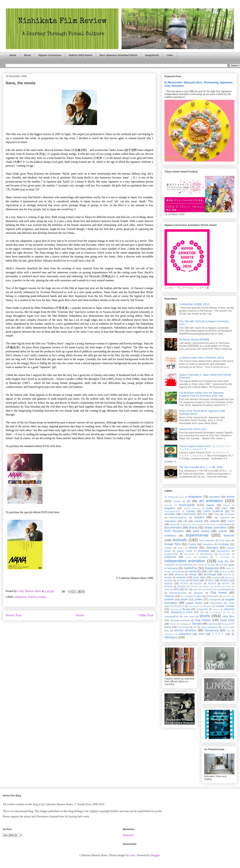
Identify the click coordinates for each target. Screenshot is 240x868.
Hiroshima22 (206, 554)
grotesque (203, 551)
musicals (216, 578)
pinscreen (227, 596)
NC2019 (182, 587)
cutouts (214, 521)
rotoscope (174, 609)
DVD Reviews (174, 531)
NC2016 (212, 584)
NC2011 (209, 580)
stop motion (203, 620)
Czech (231, 521)
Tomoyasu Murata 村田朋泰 (194, 339)
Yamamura (211, 630)
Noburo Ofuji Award (80, 55)
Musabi (168, 578)
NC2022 (218, 587)
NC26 (228, 587)
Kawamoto (212, 568)
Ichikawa (203, 557)
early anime (201, 531)
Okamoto (169, 596)
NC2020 (194, 587)
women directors (185, 630)
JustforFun (190, 568)
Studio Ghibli (227, 620)
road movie (194, 606)
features (32, 597)
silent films (228, 616)
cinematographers (178, 518)
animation (215, 497)
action (182, 497)
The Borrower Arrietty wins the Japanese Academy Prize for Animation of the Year (201, 394)
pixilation (169, 599)
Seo (229, 612)
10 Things (169, 497)
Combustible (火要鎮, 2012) (194, 304)
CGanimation (189, 514)
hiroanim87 (189, 554)
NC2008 (169, 581)
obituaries (198, 593)
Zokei (201, 634)
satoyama (229, 609)
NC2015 (198, 584)
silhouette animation (180, 620)
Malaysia (179, 575)
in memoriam (223, 557)
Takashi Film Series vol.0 (193, 429)
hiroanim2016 (171, 554)
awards (210, 505)
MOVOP (227, 575)
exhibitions (170, 536)
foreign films (173, 544)
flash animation (207, 541)
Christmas (229, 514)
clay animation (222, 518)
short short (189, 617)
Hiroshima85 (225, 554)
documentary (173, 528)
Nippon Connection (50, 55)
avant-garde (187, 505)
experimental (197, 535)
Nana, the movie (21, 83)
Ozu (182, 596)
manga (42, 597)
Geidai (193, 548)
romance (207, 606)
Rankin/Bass (216, 603)
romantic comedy (225, 606)
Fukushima (208, 544)
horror (188, 557)
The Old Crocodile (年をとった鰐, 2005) (201, 467)
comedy (198, 521)
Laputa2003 (195, 571)
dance (173, 524)
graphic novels (184, 551)
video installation (210, 627)
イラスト (218, 634)
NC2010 (194, 580)
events (223, 531)
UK (195, 627)
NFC (187, 590)
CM (185, 521)
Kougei (168, 572)
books (210, 508)
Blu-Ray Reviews (192, 508)
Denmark (184, 524)
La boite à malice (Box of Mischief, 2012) (201, 358)
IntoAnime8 (202, 565)
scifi (202, 612)
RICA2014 (179, 606)
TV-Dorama (183, 627)
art (188, 501)
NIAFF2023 (198, 590)
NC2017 (226, 584)
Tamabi (197, 624)
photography (212, 596)
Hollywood (170, 557)
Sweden (173, 624)
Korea (229, 568)
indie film (223, 561)
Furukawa (224, 544)
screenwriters (216, 612)
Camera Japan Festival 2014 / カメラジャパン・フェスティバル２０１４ (206, 448)
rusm (132, 855)
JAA (221, 565)
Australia (168, 505)
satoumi (216, 609)
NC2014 (184, 584)
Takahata (184, 624)
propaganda (215, 600)
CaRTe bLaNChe (213, 511)
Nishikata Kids (227, 590)
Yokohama (169, 634)
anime (230, 497)
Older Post (146, 615)
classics (199, 517)
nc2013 (169, 583)
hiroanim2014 (223, 551)
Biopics (227, 505)
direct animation (199, 524)
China (217, 514)
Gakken (168, 548)
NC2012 (225, 580)
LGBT (210, 571)
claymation (170, 521)
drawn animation (215, 528)
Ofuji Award (218, 593)
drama (193, 528)
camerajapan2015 (172, 511)
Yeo (229, 631)
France (192, 544)
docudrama (225, 524)
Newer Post (13, 615)
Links (170, 55)
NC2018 (169, 587)
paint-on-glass (195, 596)
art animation (211, 501)
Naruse (228, 578)
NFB (176, 589)
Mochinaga (210, 574)
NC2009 (181, 581)
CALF (225, 508)
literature (223, 572)
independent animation (185, 561)
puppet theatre (194, 603)
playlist (184, 599)
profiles (198, 599)
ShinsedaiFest (172, 617)
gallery (181, 548)
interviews (188, 565)
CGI (205, 514)
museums (181, 577)
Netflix (167, 590)
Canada (190, 511)
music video (199, 577)
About (27, 55)
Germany (212, 548)
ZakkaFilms (185, 634)
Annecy (177, 501)
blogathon (170, 508)
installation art (171, 565)
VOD (224, 627)
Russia (186, 609)
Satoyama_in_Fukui (181, 612)
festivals (180, 540)
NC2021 (206, 587)
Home (13, 55)
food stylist (225, 541)
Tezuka (225, 624)
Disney (213, 524)
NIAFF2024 (212, 590)
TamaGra (213, 624)
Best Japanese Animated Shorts (119, 55)
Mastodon (128, 835)
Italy (213, 565)
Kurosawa (179, 572)
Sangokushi (152, 55)
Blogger (155, 855)
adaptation (21, 597)
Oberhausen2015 (178, 593)
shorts (205, 616)
